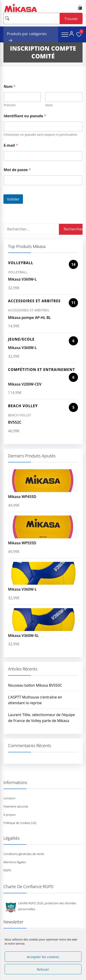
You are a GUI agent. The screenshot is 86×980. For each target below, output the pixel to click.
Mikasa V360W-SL (23, 636)
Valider (13, 199)
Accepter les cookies (43, 957)
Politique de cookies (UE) (20, 823)
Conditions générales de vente (24, 854)
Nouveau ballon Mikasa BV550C (35, 685)
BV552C (15, 422)
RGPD (7, 870)
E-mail (11, 145)
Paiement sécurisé (16, 806)
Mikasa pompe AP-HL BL (29, 318)
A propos (10, 815)
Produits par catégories (27, 35)
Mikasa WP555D (22, 543)
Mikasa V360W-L (22, 279)
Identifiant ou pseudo (25, 116)
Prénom (10, 105)
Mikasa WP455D (22, 497)
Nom (49, 105)
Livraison (9, 798)
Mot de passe (17, 170)
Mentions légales (15, 862)
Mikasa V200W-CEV (25, 384)
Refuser (43, 969)
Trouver (71, 19)
